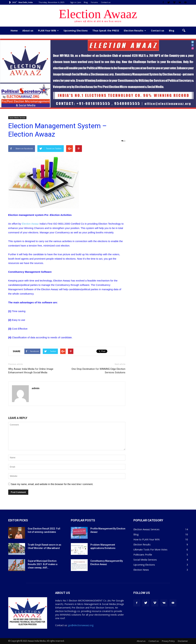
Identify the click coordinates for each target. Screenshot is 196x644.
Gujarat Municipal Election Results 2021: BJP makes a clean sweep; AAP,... (43, 564)
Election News (141, 570)
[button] (184, 31)
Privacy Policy (168, 641)
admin (35, 388)
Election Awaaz (30, 224)
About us (28, 31)
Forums (94, 2)
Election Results (135, 31)
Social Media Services (17, 118)
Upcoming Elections (76, 31)
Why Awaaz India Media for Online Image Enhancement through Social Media (31, 371)
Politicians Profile (143, 555)
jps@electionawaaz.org (81, 625)
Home (14, 31)
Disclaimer (183, 641)
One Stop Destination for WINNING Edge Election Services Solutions (98, 371)
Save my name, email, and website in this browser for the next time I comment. (52, 484)
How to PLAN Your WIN (146, 539)
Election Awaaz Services (146, 529)
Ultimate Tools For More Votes (150, 550)
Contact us (106, 2)
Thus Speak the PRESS (106, 31)
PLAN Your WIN (48, 31)
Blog (86, 2)
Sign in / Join (76, 2)
